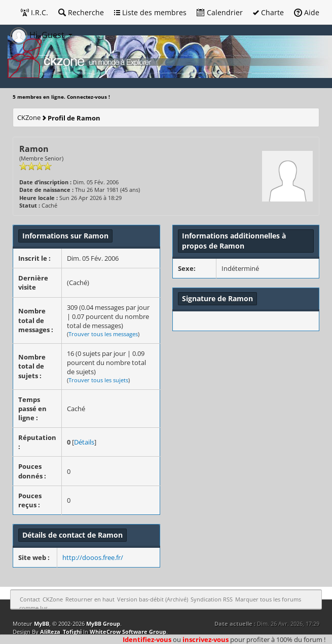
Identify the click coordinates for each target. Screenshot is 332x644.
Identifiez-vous (147, 639)
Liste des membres (150, 12)
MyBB (42, 623)
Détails (84, 442)
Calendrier (220, 12)
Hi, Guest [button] (38, 35)
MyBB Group (103, 623)
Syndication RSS (212, 599)
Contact (30, 599)
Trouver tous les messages (103, 334)
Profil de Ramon (74, 118)
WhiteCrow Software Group (128, 632)
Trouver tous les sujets (98, 380)
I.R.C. (34, 12)
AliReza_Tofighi (61, 632)
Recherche (81, 12)
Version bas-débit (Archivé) (153, 599)
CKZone (29, 117)
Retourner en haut (90, 599)
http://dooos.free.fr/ (93, 557)
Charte (268, 12)
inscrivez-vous (206, 639)
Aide (307, 12)
